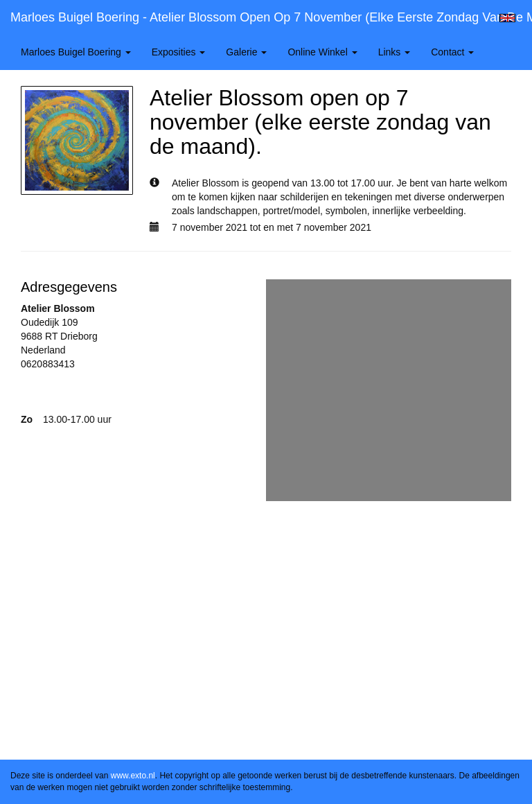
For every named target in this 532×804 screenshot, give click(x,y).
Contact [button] (452, 52)
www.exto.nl (133, 776)
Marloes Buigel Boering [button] (76, 52)
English (507, 18)
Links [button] (394, 52)
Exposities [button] (179, 52)
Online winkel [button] (322, 52)
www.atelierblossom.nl (69, 392)
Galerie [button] (246, 52)
